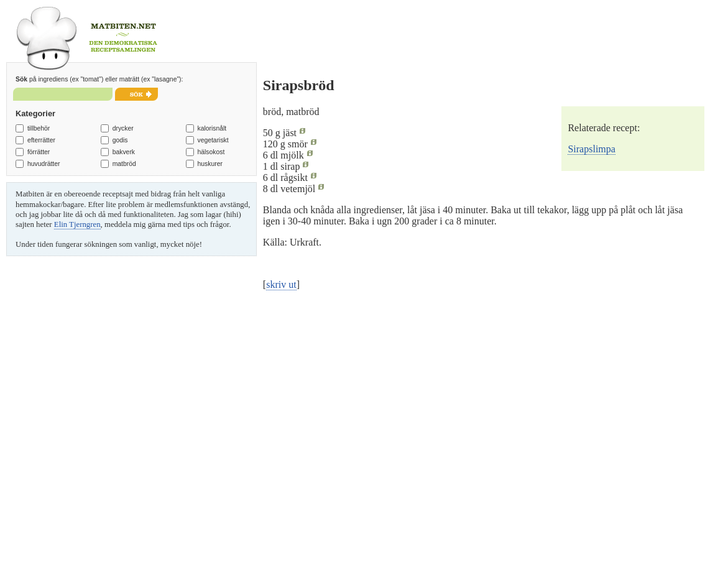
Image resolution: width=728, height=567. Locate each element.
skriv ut (281, 284)
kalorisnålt (212, 128)
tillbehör (39, 128)
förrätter (39, 152)
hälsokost (211, 152)
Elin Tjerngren (77, 224)
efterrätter (41, 140)
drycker (123, 128)
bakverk (124, 152)
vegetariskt (213, 140)
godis (120, 140)
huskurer (210, 164)
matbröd (124, 164)
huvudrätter (44, 164)
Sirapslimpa (591, 149)
